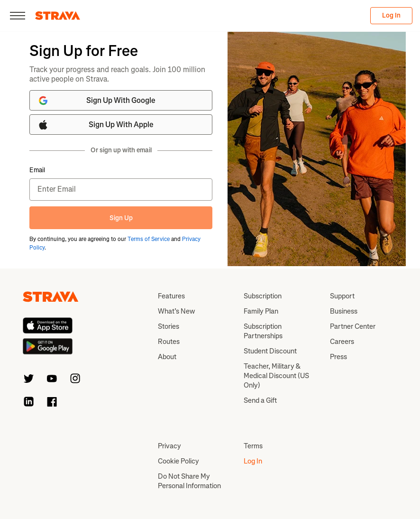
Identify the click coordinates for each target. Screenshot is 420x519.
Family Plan (261, 311)
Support (342, 296)
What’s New (176, 311)
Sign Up (121, 218)
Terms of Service (149, 239)
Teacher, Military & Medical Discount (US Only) (276, 376)
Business (344, 311)
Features (171, 296)
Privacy (169, 446)
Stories (169, 326)
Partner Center (353, 326)
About (167, 357)
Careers (342, 342)
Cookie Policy (178, 461)
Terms (253, 446)
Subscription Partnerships (263, 331)
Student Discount (270, 351)
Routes (169, 342)
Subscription (263, 296)
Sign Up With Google (96, 101)
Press (338, 357)
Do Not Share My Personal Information (189, 481)
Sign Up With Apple (96, 125)
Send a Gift (260, 400)
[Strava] (58, 16)
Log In (391, 15)
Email (37, 170)
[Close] (18, 16)
